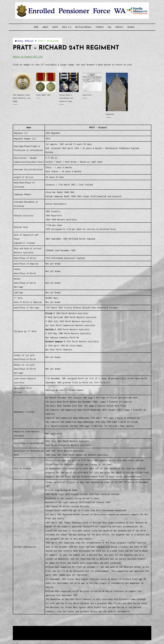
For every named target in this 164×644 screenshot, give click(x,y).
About (45, 27)
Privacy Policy (34, 634)
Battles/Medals (83, 27)
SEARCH (131, 27)
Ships (55, 27)
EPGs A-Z (67, 27)
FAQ (109, 27)
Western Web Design (42, 631)
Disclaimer (20, 634)
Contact (119, 27)
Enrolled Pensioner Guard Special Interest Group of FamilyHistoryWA (74, 628)
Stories (100, 27)
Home (36, 27)
